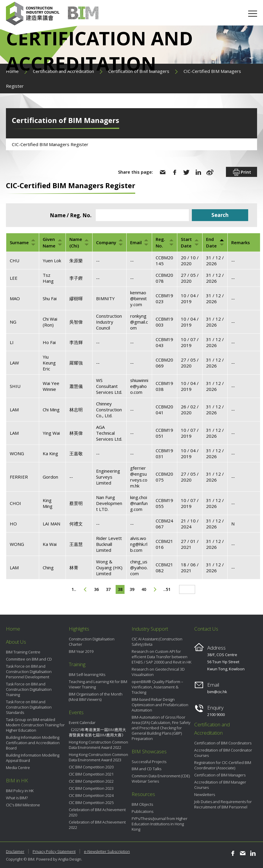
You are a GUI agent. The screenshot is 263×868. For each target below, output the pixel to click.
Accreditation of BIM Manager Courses (220, 785)
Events (76, 712)
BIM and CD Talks (146, 769)
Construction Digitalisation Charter (92, 642)
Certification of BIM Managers (220, 775)
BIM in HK (17, 780)
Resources (143, 794)
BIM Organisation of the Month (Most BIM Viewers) (96, 697)
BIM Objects (142, 804)
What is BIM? (17, 798)
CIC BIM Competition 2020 (91, 767)
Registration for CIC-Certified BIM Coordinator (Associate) (223, 765)
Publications (142, 811)
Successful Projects (149, 762)
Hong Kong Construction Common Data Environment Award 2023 (98, 757)
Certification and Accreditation (212, 729)
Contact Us (206, 629)
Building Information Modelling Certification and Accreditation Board (33, 743)
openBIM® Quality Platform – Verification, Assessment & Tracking (157, 687)
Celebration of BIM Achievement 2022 (97, 825)
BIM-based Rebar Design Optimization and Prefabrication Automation (160, 705)
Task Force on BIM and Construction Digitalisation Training (29, 689)
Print (242, 172)
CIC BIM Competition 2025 (91, 803)
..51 (167, 589)
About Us (16, 642)
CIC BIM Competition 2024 (91, 795)
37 (108, 589)
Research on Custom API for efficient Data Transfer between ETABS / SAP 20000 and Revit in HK (161, 657)
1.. (74, 589)
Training (77, 664)
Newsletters (205, 795)
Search (220, 215)
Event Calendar (82, 722)
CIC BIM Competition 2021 (91, 774)
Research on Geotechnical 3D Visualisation (158, 672)
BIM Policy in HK (20, 791)
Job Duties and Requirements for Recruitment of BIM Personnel (223, 804)
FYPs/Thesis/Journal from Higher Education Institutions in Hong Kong (160, 824)
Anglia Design (70, 859)
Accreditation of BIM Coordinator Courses (223, 753)
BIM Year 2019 (81, 651)
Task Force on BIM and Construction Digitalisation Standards (29, 707)
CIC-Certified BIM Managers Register (50, 144)
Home (13, 629)
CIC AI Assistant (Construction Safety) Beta (157, 642)
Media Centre (18, 768)
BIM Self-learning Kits (87, 674)
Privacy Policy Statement (54, 851)
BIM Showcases (149, 751)
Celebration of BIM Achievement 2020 (97, 812)
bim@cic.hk (217, 692)
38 (120, 589)
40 (144, 589)
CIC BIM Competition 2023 (91, 788)
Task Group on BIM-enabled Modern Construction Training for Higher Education (35, 725)
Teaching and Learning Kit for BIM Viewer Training (98, 684)
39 (132, 589)
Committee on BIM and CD (29, 659)
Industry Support (150, 629)
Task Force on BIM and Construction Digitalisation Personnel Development (29, 672)
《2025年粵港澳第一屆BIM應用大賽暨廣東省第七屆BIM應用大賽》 (97, 732)
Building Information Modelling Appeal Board (33, 758)
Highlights (79, 629)
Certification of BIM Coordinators (223, 743)
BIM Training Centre (23, 652)
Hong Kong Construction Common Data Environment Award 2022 (98, 745)
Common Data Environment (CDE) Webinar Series (161, 779)
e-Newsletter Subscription (107, 851)
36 (96, 589)
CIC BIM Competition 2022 (91, 781)
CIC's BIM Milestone (23, 805)
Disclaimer (15, 851)
